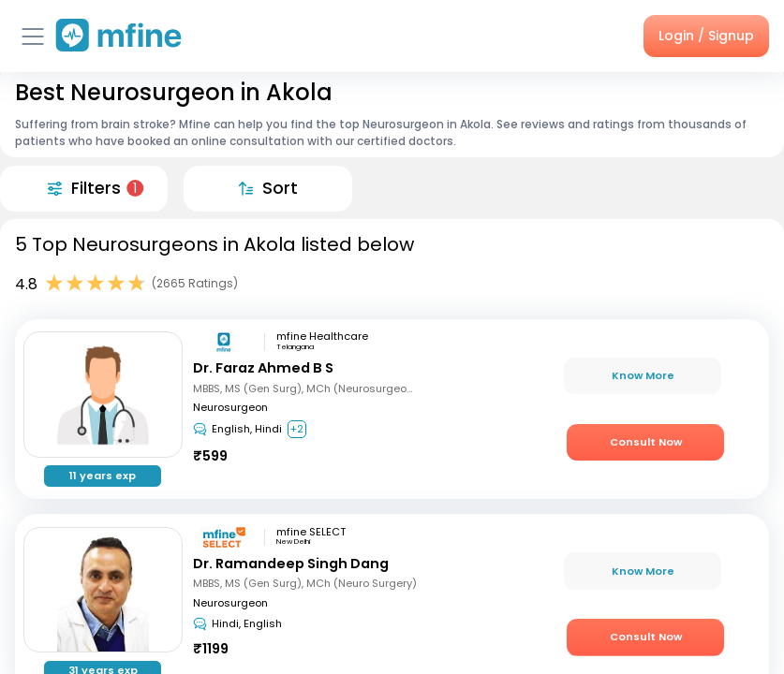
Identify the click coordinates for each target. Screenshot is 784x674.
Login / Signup (706, 36)
